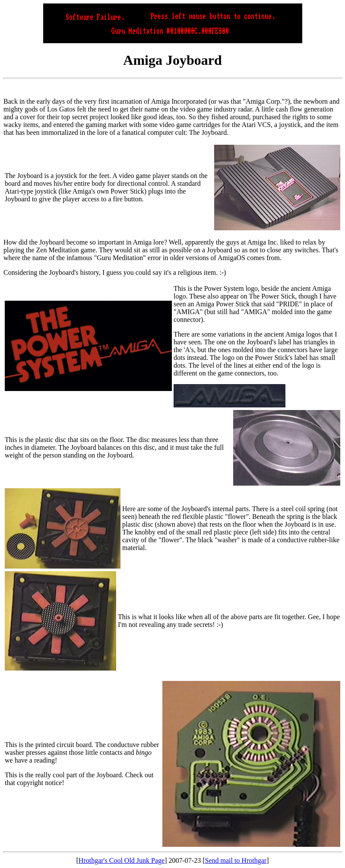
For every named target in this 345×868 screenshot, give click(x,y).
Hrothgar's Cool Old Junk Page (122, 860)
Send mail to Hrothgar (236, 860)
